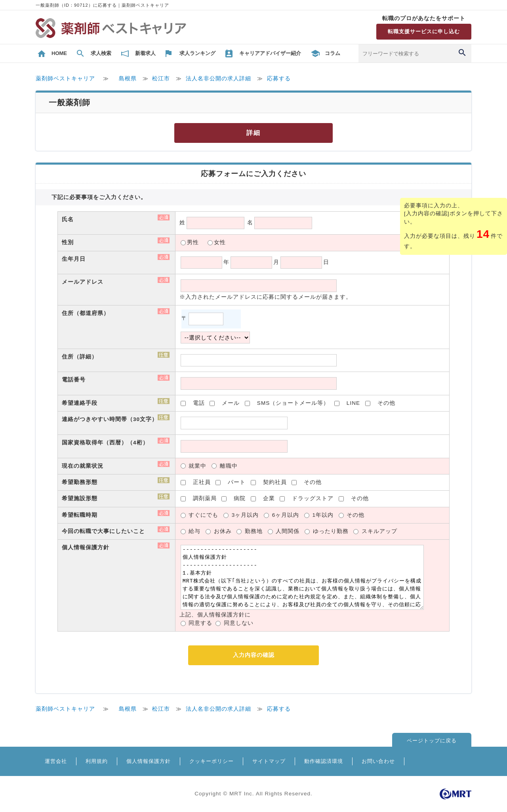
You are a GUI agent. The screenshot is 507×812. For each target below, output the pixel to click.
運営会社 (56, 761)
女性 (220, 242)
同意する (200, 623)
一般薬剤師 (70, 102)
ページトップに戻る (432, 741)
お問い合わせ (378, 761)
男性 (193, 242)
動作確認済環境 (324, 761)
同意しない (239, 623)
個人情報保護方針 (149, 761)
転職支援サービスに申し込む (424, 31)
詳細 (253, 133)
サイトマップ (269, 761)
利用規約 (97, 761)
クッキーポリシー (212, 761)
